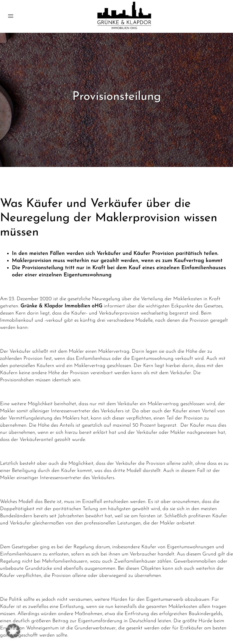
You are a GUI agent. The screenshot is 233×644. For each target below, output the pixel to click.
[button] (13, 631)
